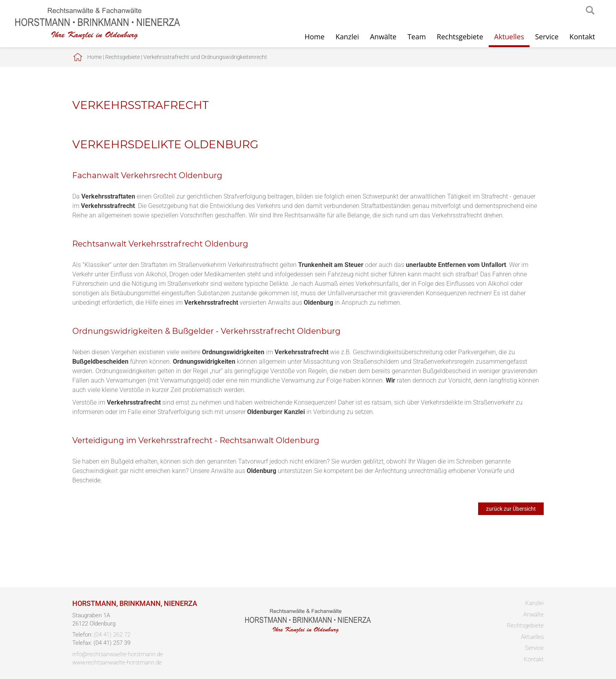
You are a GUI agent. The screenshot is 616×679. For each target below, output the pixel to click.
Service (547, 37)
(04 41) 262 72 (112, 635)
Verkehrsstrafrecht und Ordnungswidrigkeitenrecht (205, 57)
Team (417, 37)
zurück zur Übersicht (511, 509)
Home (314, 37)
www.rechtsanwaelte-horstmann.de (117, 662)
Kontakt (582, 37)
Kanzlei (347, 37)
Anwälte (383, 37)
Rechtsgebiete (460, 37)
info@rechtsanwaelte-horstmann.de (118, 654)
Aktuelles (509, 37)
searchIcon (590, 11)
